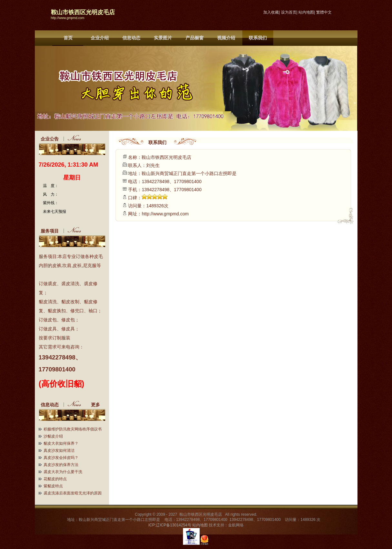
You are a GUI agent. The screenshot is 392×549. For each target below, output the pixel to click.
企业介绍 (100, 38)
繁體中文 (324, 12)
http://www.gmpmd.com (68, 18)
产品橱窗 (195, 38)
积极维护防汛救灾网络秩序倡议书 (73, 429)
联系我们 (258, 38)
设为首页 (289, 12)
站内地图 (306, 12)
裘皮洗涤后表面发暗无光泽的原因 (73, 493)
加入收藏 (271, 12)
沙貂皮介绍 (53, 436)
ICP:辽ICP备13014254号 (170, 525)
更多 (98, 405)
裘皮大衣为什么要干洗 (63, 472)
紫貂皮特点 (53, 486)
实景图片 (163, 38)
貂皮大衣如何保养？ (61, 443)
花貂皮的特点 (55, 479)
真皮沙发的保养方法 (61, 465)
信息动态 (131, 38)
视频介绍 (226, 38)
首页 (68, 38)
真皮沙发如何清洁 (59, 451)
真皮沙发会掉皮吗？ (61, 458)
